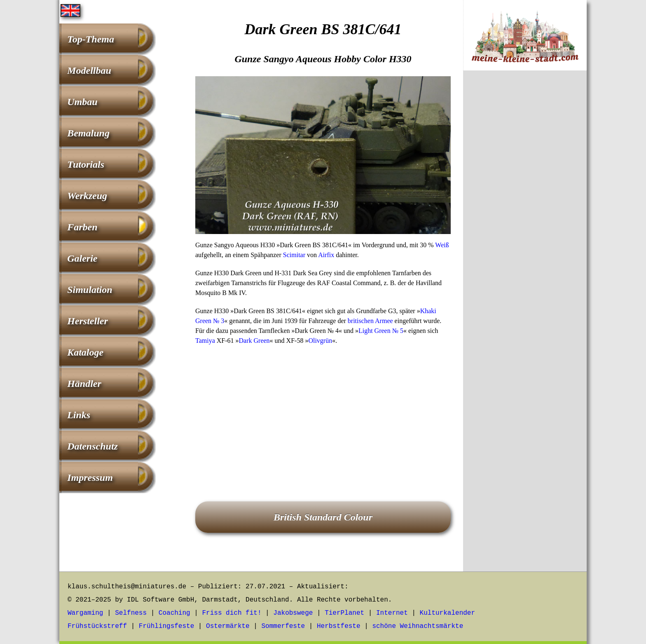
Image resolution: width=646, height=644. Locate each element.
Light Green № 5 (381, 331)
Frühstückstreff (97, 626)
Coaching (174, 613)
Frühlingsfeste (166, 626)
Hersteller (88, 321)
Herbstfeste (339, 626)
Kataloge (85, 352)
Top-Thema (91, 39)
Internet (392, 613)
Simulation (90, 290)
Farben (82, 227)
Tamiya (205, 341)
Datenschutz (92, 446)
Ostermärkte (228, 626)
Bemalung (88, 133)
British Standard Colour (323, 517)
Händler (84, 384)
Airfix (326, 255)
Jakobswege (293, 613)
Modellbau (89, 70)
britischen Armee (370, 321)
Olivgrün (320, 341)
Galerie (82, 258)
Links (79, 415)
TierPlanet (344, 613)
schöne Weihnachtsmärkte (418, 626)
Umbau (82, 102)
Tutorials (86, 164)
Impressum (90, 478)
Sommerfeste (283, 626)
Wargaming (85, 613)
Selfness (131, 613)
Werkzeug (87, 196)
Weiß (442, 245)
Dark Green (254, 341)
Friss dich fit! (232, 613)
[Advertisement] (323, 412)
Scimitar (294, 255)
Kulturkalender (447, 613)
